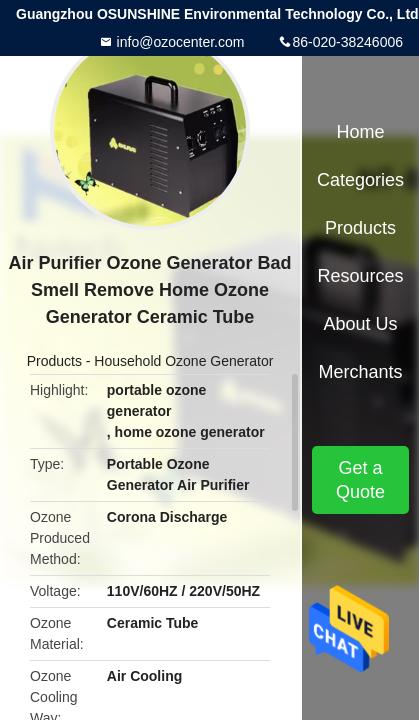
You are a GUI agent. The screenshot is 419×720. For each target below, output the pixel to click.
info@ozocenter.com (179, 42)
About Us (360, 324)
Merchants (360, 372)
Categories (360, 180)
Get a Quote (360, 480)
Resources (360, 276)
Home (360, 132)
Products (54, 361)
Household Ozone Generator (183, 361)
